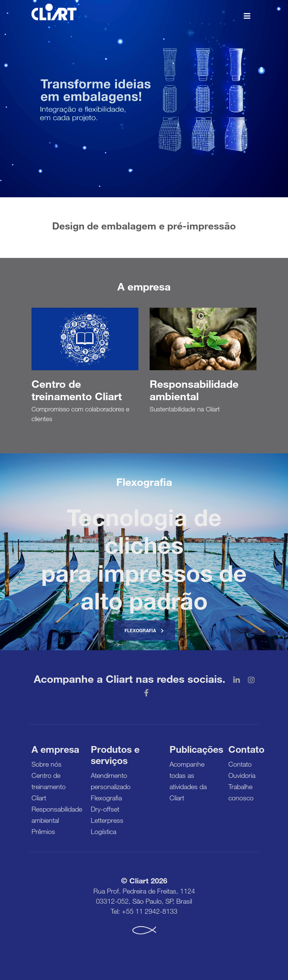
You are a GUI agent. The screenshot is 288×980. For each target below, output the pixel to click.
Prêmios (43, 831)
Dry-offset (105, 809)
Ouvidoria (242, 775)
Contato (240, 764)
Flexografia (144, 630)
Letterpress (107, 820)
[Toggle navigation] (247, 15)
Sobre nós (46, 764)
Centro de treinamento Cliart (49, 786)
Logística (103, 831)
